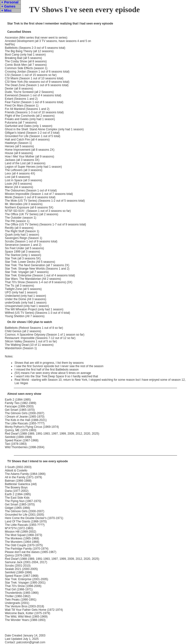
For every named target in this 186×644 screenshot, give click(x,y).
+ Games (8, 6)
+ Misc (6, 10)
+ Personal (10, 2)
